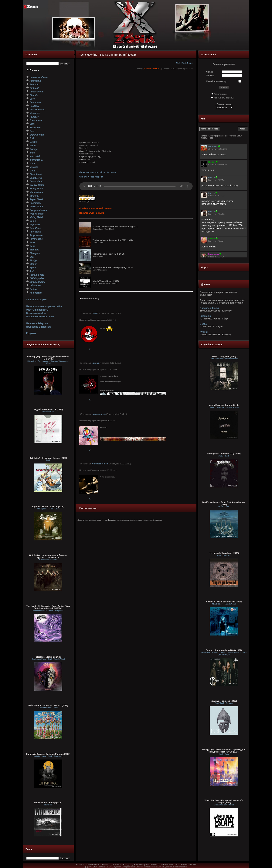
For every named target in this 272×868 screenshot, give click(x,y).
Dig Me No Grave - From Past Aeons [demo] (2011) (224, 503)
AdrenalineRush (100, 464)
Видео (190, 63)
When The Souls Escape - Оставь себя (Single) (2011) (224, 801)
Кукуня (204, 332)
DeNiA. (95, 313)
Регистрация (220, 94)
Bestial (204, 324)
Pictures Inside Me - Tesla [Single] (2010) (113, 267)
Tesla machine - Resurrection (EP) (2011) (113, 240)
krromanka (206, 316)
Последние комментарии (40, 317)
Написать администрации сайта (44, 306)
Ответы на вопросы (37, 310)
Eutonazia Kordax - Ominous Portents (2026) (48, 754)
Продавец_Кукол (209, 308)
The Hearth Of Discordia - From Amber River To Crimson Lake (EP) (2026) (48, 607)
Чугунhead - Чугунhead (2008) (224, 553)
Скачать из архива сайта (92, 172)
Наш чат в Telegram (37, 323)
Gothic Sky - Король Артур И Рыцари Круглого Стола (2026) (48, 556)
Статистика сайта (36, 313)
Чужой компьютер (216, 81)
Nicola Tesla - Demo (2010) (106, 281)
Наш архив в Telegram (38, 327)
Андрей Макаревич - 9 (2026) (48, 409)
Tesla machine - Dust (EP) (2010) (109, 254)
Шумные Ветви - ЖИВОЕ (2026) (48, 507)
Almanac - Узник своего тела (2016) (224, 602)
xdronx (95, 363)
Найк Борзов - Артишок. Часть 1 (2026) (48, 705)
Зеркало (112, 172)
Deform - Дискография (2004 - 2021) (224, 650)
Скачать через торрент (91, 177)
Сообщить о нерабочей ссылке (95, 208)
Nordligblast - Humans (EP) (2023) (224, 454)
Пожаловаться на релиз (92, 213)
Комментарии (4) (89, 298)
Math (178, 63)
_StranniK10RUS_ (152, 69)
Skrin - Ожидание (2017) (224, 356)
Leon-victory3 (99, 414)
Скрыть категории (36, 300)
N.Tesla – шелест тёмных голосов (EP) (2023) (115, 227)
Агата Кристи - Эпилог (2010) (224, 405)
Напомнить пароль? (224, 98)
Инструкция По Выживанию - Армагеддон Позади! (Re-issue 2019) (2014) (224, 751)
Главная (34, 70)
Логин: (210, 72)
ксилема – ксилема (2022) (224, 701)
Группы (32, 333)
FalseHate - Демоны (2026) (48, 657)
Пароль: (211, 76)
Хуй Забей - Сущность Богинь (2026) (48, 458)
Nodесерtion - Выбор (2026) (48, 803)
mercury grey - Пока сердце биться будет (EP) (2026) (48, 358)
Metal (184, 63)
